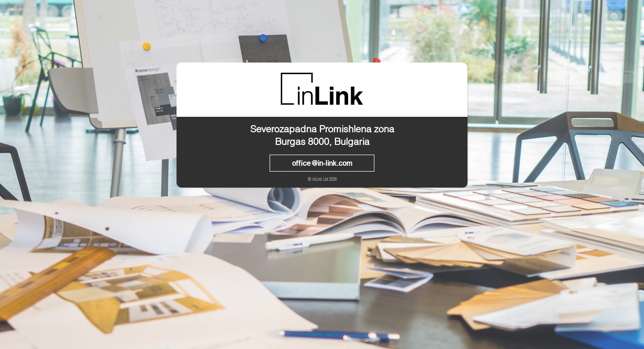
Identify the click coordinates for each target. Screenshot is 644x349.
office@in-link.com (322, 163)
